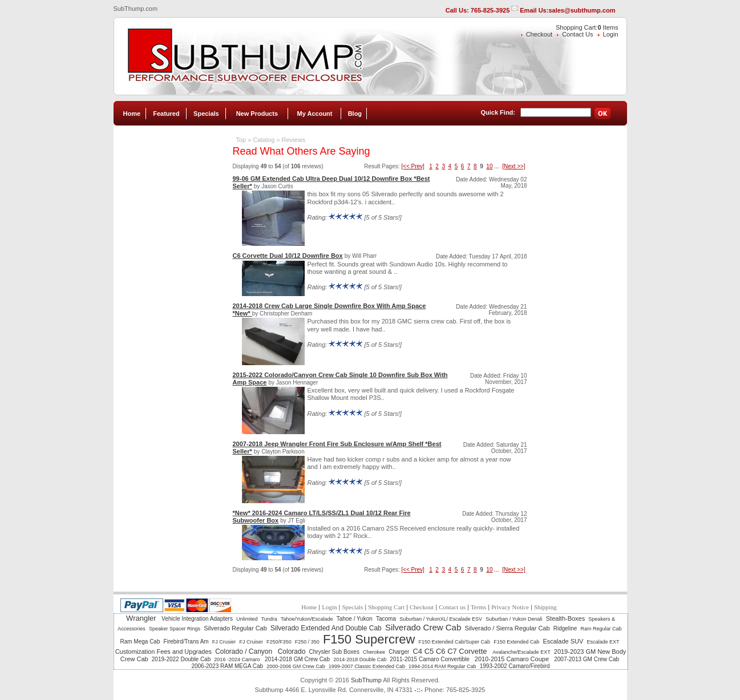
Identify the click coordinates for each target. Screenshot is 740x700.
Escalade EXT (603, 642)
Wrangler (142, 618)
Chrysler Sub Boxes (334, 652)
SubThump (366, 680)
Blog (355, 114)
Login (611, 34)
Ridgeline (565, 628)
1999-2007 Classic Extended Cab (367, 666)
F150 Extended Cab (516, 642)
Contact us (452, 607)
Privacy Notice (510, 607)
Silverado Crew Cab (423, 627)
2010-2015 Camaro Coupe (513, 659)
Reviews (294, 140)
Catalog (264, 140)
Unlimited (247, 619)
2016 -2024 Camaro (238, 659)
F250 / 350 (307, 642)
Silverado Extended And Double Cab (326, 628)
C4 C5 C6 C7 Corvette (451, 651)
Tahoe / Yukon (355, 619)
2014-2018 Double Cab (360, 659)
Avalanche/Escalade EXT (521, 652)
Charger (399, 652)
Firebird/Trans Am (186, 642)
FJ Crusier (224, 642)
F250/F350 (279, 642)
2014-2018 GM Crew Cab (297, 659)
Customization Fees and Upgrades (163, 652)
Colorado (292, 652)
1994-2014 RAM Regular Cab (442, 666)
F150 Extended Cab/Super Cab (454, 642)
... (496, 166)
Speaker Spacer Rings (175, 629)
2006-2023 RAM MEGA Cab (227, 666)
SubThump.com (136, 9)
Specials (206, 114)
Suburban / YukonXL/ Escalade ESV (441, 619)
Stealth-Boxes (565, 618)
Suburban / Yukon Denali (514, 619)
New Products (257, 114)
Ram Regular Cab (601, 629)
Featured (166, 114)
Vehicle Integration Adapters (197, 619)
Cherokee (374, 652)
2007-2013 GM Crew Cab (587, 659)
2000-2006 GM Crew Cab (296, 666)
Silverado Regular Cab (235, 628)
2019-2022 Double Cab (181, 659)
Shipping (545, 607)
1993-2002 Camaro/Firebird (515, 666)
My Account (315, 114)
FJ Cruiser (251, 642)
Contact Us (577, 34)
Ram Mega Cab (140, 642)
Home (132, 114)
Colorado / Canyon (244, 652)
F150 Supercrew (369, 639)
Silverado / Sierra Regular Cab (507, 628)
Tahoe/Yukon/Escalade (307, 619)
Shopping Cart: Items (587, 27)
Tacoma (386, 619)
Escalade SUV (563, 641)
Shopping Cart (386, 607)
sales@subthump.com (582, 10)
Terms (478, 607)
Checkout (539, 34)
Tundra (269, 619)
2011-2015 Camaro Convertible (430, 659)
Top (241, 140)
